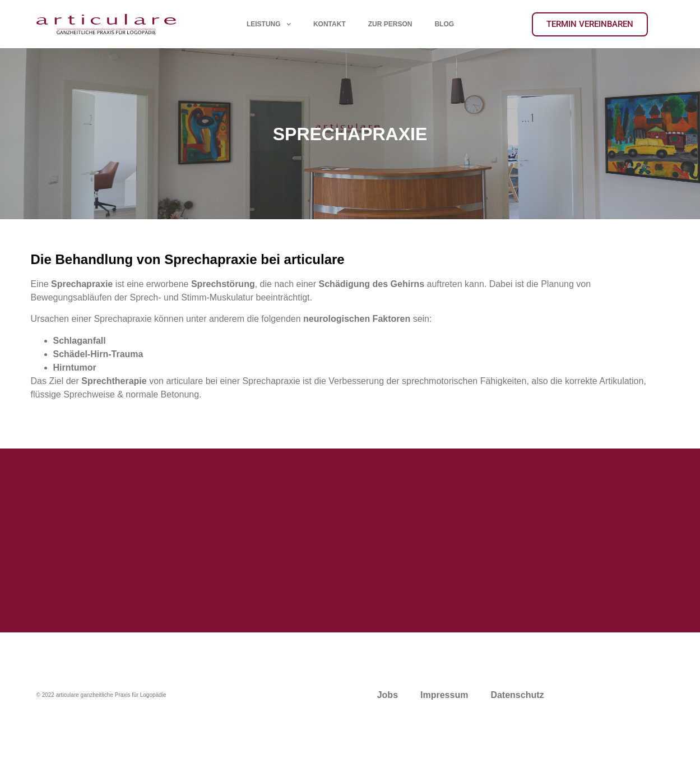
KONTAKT (329, 24)
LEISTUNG (268, 24)
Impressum (444, 695)
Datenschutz (517, 695)
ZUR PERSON (390, 24)
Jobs (388, 695)
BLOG (444, 24)
